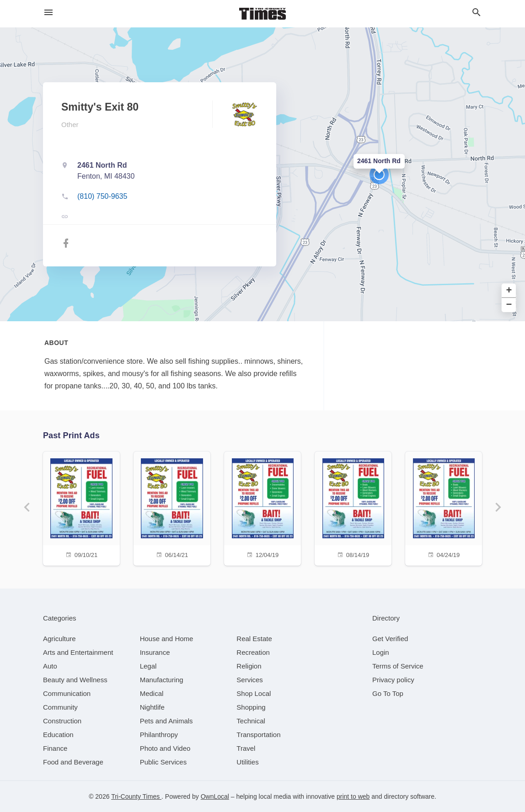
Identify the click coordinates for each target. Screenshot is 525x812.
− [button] (509, 305)
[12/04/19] (262, 507)
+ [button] (509, 291)
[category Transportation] (258, 735)
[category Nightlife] (152, 707)
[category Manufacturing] (162, 680)
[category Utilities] (247, 762)
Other (70, 125)
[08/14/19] (353, 507)
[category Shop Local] (254, 693)
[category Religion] (249, 666)
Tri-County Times (136, 796)
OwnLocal (215, 796)
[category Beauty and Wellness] (75, 680)
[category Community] (60, 707)
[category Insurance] (155, 652)
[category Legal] (148, 666)
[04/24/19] (444, 507)
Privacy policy (393, 680)
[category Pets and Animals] (166, 721)
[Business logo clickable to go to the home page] (262, 14)
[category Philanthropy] (159, 735)
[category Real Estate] (254, 639)
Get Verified (390, 639)
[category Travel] (246, 748)
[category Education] (58, 735)
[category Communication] (67, 693)
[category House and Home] (167, 639)
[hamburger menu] (48, 13)
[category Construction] (62, 721)
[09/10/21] (81, 507)
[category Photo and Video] (165, 748)
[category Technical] (251, 721)
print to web (353, 796)
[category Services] (250, 680)
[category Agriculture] (59, 639)
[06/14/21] (172, 507)
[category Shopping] (251, 707)
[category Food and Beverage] (73, 762)
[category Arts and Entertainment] (78, 652)
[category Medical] (152, 693)
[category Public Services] (163, 762)
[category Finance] (55, 748)
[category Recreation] (253, 652)
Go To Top (388, 693)
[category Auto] (50, 666)
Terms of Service (398, 666)
